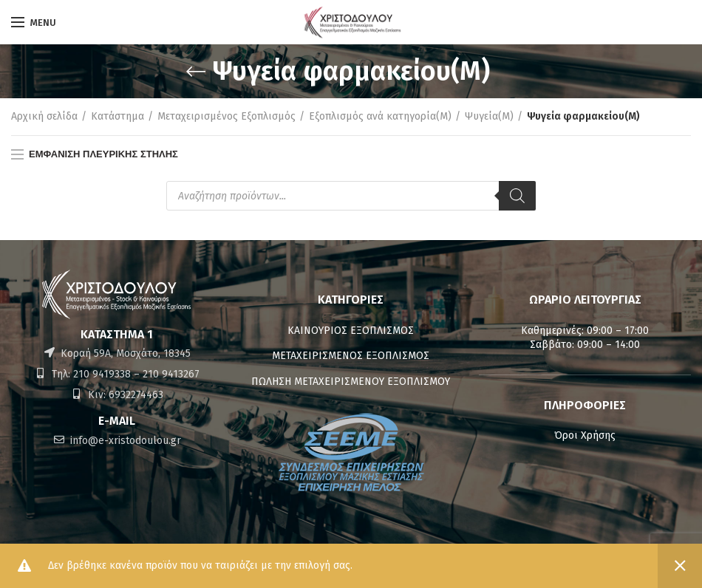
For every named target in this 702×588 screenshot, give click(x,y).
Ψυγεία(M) (489, 116)
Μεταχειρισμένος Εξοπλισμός (226, 116)
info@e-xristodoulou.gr (124, 441)
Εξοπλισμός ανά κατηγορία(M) (380, 116)
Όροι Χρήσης (585, 435)
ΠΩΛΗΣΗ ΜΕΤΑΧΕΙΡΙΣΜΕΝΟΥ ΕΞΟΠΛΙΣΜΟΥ (351, 382)
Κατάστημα (117, 116)
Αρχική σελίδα (44, 116)
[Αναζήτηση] (517, 196)
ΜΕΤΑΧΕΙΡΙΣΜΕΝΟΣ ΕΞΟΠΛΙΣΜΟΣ (351, 356)
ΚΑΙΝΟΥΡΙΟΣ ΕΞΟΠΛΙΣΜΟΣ (351, 331)
